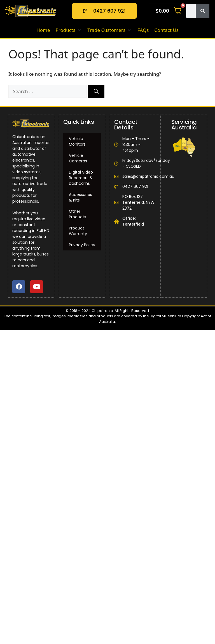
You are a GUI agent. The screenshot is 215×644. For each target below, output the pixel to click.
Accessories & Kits (80, 197)
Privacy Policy (82, 245)
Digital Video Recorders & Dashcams (81, 178)
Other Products (78, 214)
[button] (69, 30)
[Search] (203, 11)
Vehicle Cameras (78, 158)
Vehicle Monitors (77, 141)
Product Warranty (78, 231)
